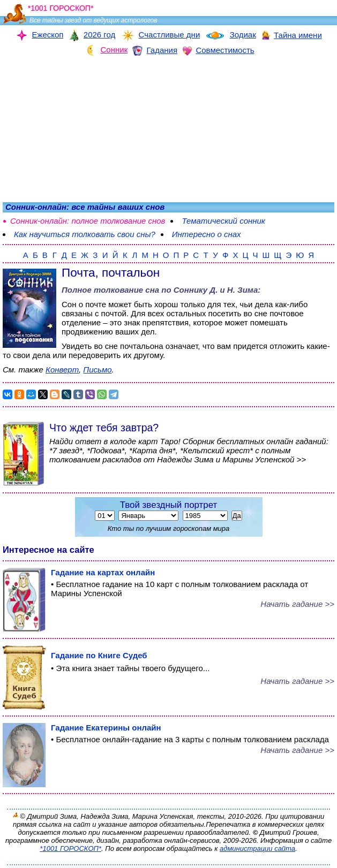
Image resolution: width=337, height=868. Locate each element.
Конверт (62, 370)
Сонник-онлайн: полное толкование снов (88, 221)
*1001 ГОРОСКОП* (70, 848)
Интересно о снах (207, 234)
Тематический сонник (223, 221)
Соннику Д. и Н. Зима (216, 290)
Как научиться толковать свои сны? (85, 234)
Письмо (97, 370)
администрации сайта (257, 848)
